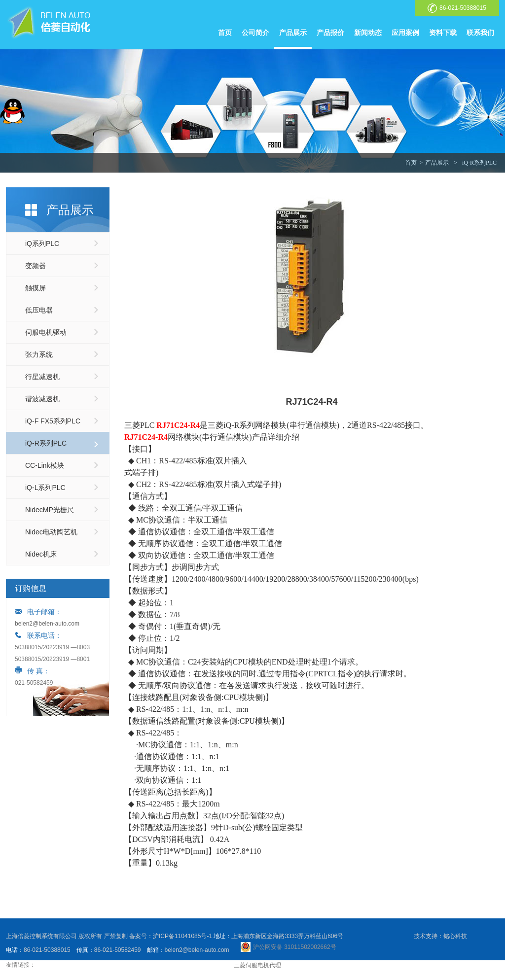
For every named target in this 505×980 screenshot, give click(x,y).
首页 (225, 33)
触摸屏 (36, 288)
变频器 (36, 266)
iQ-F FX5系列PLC (53, 421)
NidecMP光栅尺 (50, 510)
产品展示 (293, 33)
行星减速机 (42, 377)
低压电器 (39, 310)
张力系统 (39, 354)
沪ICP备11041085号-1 (182, 936)
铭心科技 (455, 936)
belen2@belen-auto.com (47, 624)
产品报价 (330, 33)
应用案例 (405, 33)
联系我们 (480, 33)
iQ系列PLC (42, 244)
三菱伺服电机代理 (257, 965)
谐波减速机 (42, 399)
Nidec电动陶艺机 (51, 532)
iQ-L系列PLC (45, 488)
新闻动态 (368, 33)
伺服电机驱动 (46, 332)
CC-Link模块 (45, 465)
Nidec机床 (41, 554)
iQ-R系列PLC (479, 163)
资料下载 (443, 33)
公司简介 (255, 33)
